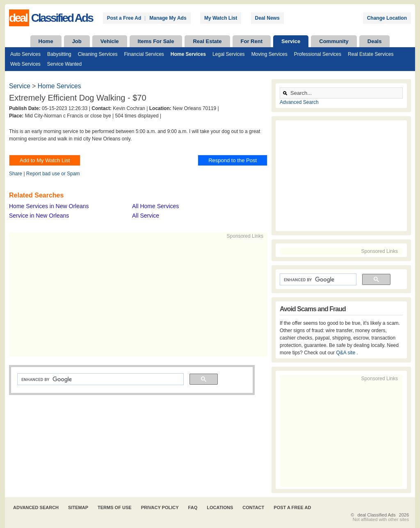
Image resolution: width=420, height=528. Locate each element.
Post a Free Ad (124, 18)
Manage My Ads (168, 18)
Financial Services (144, 54)
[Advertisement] (135, 297)
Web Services (25, 64)
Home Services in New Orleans (49, 206)
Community (334, 41)
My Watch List (221, 18)
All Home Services (155, 206)
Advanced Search (299, 102)
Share (16, 174)
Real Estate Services (371, 54)
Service (291, 41)
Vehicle (110, 41)
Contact (253, 507)
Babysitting (59, 54)
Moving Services (269, 54)
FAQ (193, 507)
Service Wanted (64, 64)
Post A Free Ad (292, 507)
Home (46, 41)
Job (77, 41)
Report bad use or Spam (53, 174)
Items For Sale (156, 41)
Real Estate (207, 41)
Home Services (188, 54)
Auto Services (25, 54)
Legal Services (229, 54)
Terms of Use (115, 507)
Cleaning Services (98, 54)
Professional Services (318, 54)
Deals (375, 41)
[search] (100, 379)
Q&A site (346, 353)
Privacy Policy (160, 507)
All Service (146, 216)
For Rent (252, 41)
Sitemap (78, 507)
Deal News (267, 18)
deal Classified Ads (377, 515)
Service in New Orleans (39, 216)
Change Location (387, 18)
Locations (220, 507)
